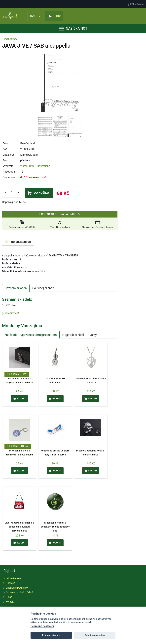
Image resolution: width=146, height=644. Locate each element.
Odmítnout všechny (95, 635)
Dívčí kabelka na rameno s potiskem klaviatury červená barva (19, 527)
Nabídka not (73, 28)
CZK (35, 16)
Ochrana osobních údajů (19, 592)
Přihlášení (135, 4)
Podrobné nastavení (42, 626)
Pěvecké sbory (10, 39)
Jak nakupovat (14, 578)
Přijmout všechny (51, 635)
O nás (9, 597)
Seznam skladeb (16, 288)
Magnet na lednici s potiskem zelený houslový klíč (55, 527)
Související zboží (43, 288)
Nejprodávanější (73, 335)
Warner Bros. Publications (35, 166)
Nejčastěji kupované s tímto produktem (31, 335)
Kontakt (10, 602)
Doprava (10, 583)
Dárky (93, 335)
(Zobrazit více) (10, 313)
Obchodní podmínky (17, 588)
